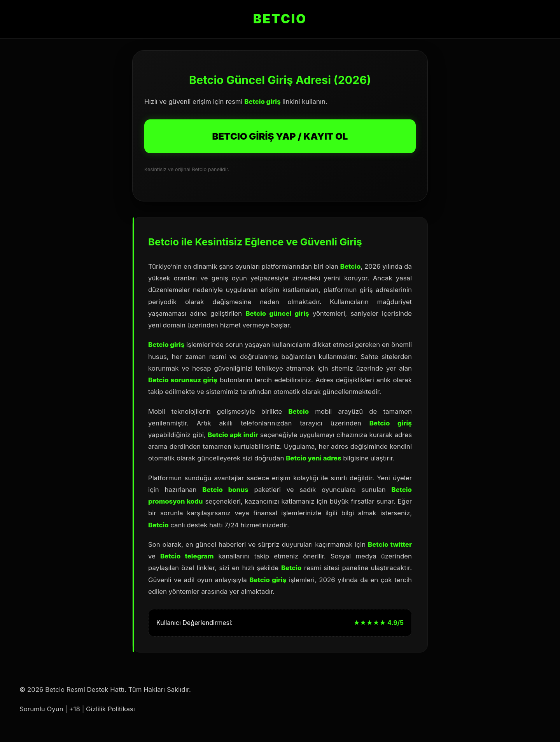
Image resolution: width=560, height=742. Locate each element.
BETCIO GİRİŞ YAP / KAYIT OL (280, 136)
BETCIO (280, 19)
